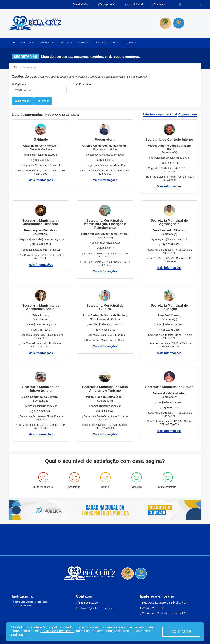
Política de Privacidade (57, 631)
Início (15, 67)
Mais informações (41, 180)
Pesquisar (84, 84)
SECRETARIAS (65, 43)
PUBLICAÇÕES (130, 43)
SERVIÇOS (83, 43)
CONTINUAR (181, 632)
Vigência (19, 84)
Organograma (188, 114)
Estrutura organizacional (160, 114)
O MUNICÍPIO (47, 43)
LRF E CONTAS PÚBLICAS (106, 43)
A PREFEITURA (28, 43)
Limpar (43, 101)
